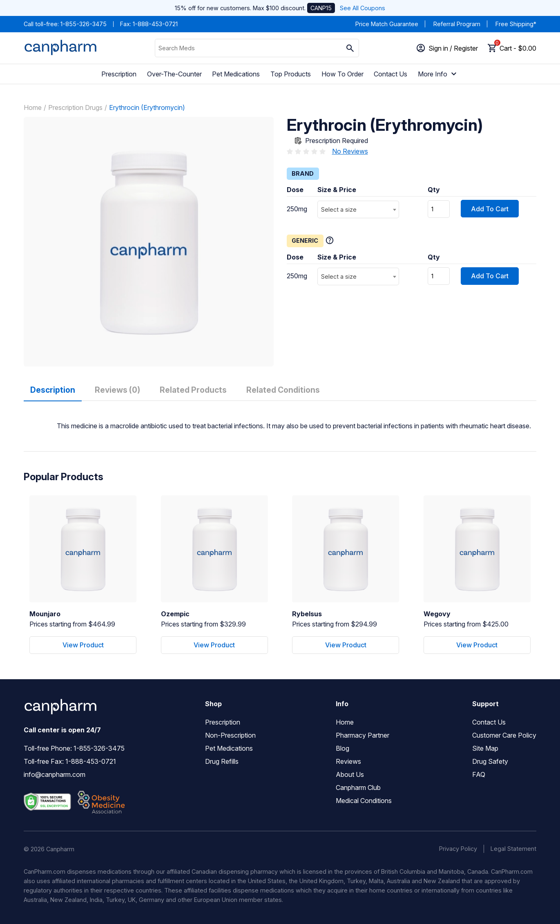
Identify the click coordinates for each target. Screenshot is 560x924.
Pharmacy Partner (363, 735)
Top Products (291, 74)
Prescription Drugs (75, 107)
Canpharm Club (358, 788)
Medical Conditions (364, 801)
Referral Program (457, 24)
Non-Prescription (230, 735)
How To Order (342, 74)
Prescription (119, 74)
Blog (342, 748)
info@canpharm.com (55, 774)
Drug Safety (490, 761)
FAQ (479, 774)
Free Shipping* (516, 24)
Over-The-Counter (174, 74)
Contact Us (390, 74)
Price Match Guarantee (387, 24)
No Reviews (350, 151)
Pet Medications (236, 74)
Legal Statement (513, 849)
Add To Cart (490, 209)
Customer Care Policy (504, 735)
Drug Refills (222, 761)
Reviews (348, 761)
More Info (438, 74)
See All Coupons (363, 8)
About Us (350, 774)
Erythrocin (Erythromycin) (147, 107)
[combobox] (358, 209)
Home (33, 107)
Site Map (485, 748)
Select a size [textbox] (339, 209)
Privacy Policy (458, 849)
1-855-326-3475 (84, 24)
